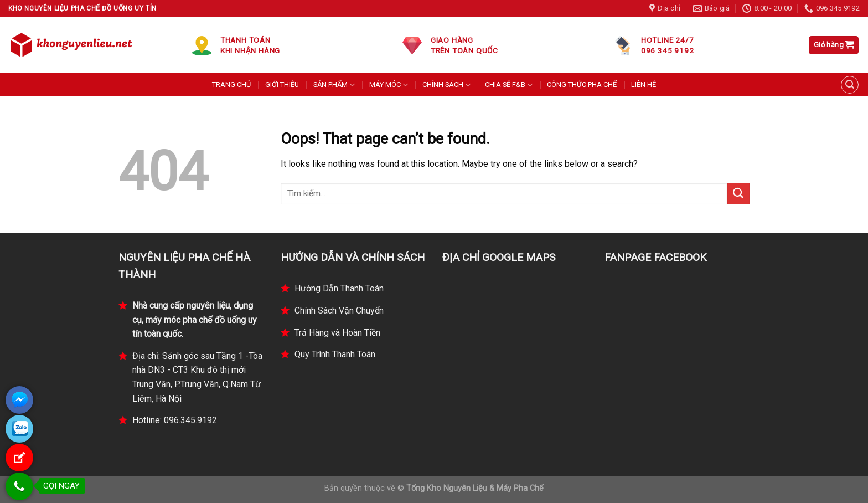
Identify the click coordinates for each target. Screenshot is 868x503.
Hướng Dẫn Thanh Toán (339, 288)
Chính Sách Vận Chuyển (339, 310)
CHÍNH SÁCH (446, 85)
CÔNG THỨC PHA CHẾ (582, 84)
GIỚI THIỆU (282, 84)
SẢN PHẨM (334, 85)
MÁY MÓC (389, 85)
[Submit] (738, 194)
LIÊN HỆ (644, 84)
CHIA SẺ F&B (509, 85)
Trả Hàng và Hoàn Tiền (337, 333)
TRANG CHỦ (231, 84)
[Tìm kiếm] (850, 85)
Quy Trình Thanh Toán (335, 354)
